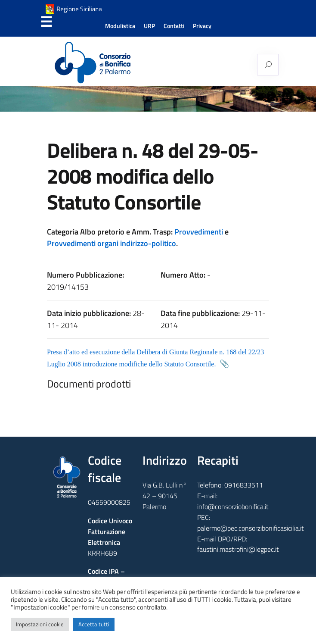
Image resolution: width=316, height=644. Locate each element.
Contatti (174, 26)
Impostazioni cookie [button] (40, 624)
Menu (46, 22)
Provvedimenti (199, 232)
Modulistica (120, 26)
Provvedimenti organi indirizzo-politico (112, 243)
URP (149, 26)
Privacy (202, 26)
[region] (158, 99)
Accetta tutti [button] (94, 624)
